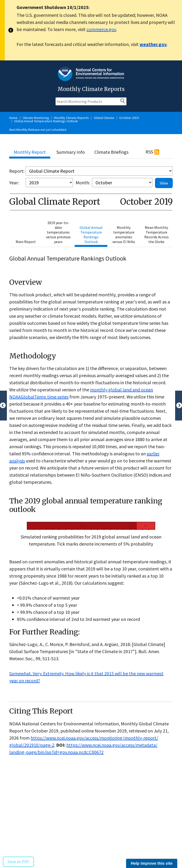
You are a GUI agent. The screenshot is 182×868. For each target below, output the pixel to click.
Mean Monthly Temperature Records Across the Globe (157, 235)
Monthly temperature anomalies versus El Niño (124, 235)
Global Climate (104, 118)
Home (13, 118)
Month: (83, 183)
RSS (149, 152)
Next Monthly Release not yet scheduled (38, 130)
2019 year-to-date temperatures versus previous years (58, 232)
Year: (14, 183)
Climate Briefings (111, 152)
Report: (17, 171)
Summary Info (71, 152)
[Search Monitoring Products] (91, 101)
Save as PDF (18, 861)
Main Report (26, 242)
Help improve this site (152, 863)
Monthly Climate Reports (71, 118)
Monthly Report (30, 152)
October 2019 (129, 118)
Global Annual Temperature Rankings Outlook (46, 121)
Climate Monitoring (36, 118)
